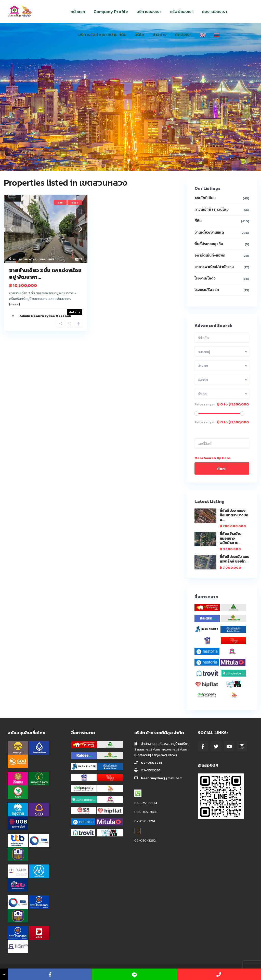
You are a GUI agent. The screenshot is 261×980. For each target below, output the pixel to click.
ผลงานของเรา (214, 11)
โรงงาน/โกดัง (205, 278)
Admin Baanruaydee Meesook (45, 316)
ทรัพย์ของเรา (182, 11)
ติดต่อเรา (183, 34)
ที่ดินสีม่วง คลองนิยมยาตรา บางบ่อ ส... (234, 515)
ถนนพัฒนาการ (24, 259)
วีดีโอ (139, 34)
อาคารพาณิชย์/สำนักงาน (214, 267)
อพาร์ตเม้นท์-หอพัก (210, 255)
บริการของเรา (149, 11)
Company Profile (111, 11)
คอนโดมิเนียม (205, 198)
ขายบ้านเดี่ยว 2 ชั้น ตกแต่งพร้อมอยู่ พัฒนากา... (45, 274)
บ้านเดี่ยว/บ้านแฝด (209, 232)
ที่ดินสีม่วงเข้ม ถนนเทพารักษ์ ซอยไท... (234, 559)
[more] (15, 304)
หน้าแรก (78, 11)
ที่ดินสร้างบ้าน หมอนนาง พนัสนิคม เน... (231, 538)
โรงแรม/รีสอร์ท (207, 290)
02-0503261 (152, 763)
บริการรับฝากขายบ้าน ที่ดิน (102, 34)
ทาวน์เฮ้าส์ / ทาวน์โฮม (212, 209)
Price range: (205, 404)
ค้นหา (222, 468)
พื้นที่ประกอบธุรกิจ (209, 244)
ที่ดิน (198, 221)
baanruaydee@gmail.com (162, 778)
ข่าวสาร (159, 34)
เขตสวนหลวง (48, 259)
